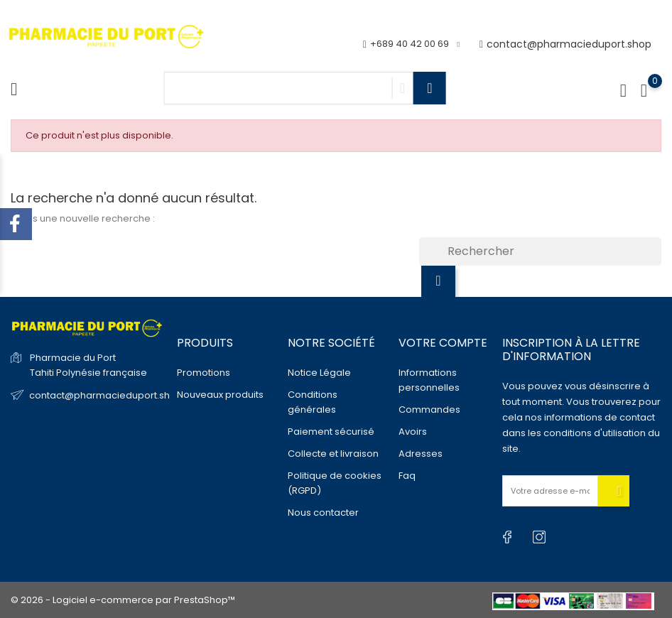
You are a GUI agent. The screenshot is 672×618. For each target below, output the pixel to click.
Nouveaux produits (220, 395)
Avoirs (413, 432)
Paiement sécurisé (331, 432)
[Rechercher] (540, 251)
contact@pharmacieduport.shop (565, 44)
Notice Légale (319, 373)
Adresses (421, 454)
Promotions (204, 373)
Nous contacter (323, 513)
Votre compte (443, 343)
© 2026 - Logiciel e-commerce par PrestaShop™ (123, 600)
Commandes (429, 410)
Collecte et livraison (333, 454)
